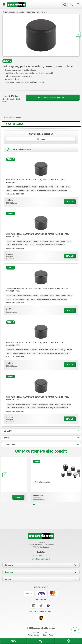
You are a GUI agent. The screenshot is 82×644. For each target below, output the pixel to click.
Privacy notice (33, 635)
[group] (41, 480)
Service (8, 579)
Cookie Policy (48, 635)
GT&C (45, 632)
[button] (78, 34)
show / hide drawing (18, 149)
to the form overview (13, 117)
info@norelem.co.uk (41, 559)
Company (9, 565)
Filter (41, 139)
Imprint (36, 632)
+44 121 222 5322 (41, 555)
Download (9, 572)
